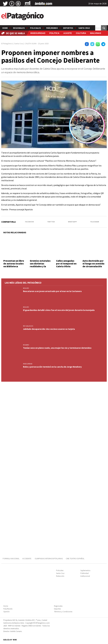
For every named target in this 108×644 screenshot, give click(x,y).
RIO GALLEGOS (28, 326)
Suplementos (85, 570)
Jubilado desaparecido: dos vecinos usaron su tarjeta (49, 329)
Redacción (60, 576)
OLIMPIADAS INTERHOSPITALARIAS (49, 559)
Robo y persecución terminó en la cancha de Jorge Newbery (52, 367)
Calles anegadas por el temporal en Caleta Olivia (66, 264)
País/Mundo (52, 28)
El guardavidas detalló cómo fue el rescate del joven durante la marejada (59, 310)
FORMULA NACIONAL (11, 559)
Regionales (19, 28)
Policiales (36, 28)
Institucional (85, 576)
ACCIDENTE (27, 559)
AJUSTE (68, 33)
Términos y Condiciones (63, 612)
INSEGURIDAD (38, 33)
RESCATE (26, 288)
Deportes (68, 28)
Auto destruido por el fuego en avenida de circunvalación (93, 264)
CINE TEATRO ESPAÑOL (75, 559)
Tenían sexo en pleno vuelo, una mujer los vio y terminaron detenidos (57, 348)
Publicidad (85, 573)
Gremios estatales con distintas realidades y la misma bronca (40, 265)
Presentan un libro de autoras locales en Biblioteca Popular (14, 265)
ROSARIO (26, 345)
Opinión (6, 612)
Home (5, 28)
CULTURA (81, 33)
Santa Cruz (84, 28)
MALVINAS (96, 33)
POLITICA (54, 33)
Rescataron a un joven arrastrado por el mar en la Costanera (52, 291)
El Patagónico (7, 44)
